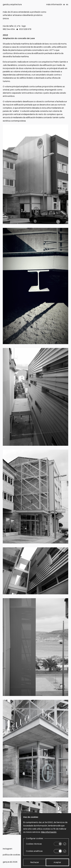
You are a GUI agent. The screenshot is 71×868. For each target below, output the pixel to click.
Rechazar (35, 862)
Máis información (54, 4)
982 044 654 (9, 29)
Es (67, 4)
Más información (49, 832)
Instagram (8, 849)
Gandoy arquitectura (12, 4)
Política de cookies (11, 855)
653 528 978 (25, 29)
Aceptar (57, 862)
